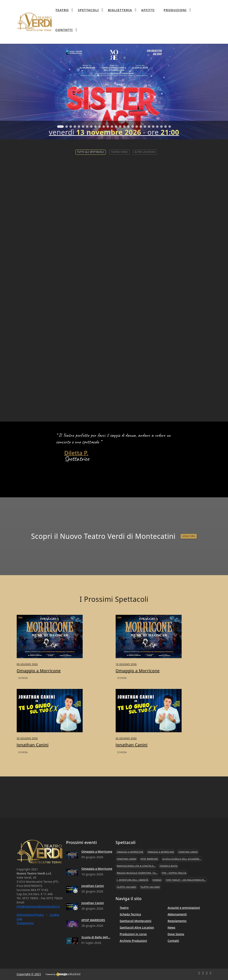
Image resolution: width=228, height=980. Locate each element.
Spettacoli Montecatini (136, 921)
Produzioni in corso (133, 934)
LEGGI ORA (189, 555)
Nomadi (157, 880)
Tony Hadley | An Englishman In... (186, 880)
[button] (60, 127)
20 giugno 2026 (27, 757)
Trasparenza (25, 923)
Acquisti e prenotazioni (184, 908)
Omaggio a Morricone (97, 851)
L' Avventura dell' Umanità (133, 880)
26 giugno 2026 (126, 757)
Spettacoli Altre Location (137, 927)
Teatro (124, 908)
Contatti (173, 941)
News (171, 927)
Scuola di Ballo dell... (96, 937)
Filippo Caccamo (127, 887)
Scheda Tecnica (130, 914)
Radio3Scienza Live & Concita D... (136, 866)
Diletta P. (76, 453)
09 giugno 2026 (27, 683)
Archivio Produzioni (133, 941)
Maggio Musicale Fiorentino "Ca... (137, 873)
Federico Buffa (169, 866)
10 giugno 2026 (126, 683)
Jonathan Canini (33, 763)
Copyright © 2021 (29, 974)
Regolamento (177, 921)
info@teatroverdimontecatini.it (38, 906)
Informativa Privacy (30, 915)
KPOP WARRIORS (93, 920)
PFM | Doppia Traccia (174, 873)
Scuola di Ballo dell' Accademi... (182, 859)
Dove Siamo (176, 934)
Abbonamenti (177, 914)
